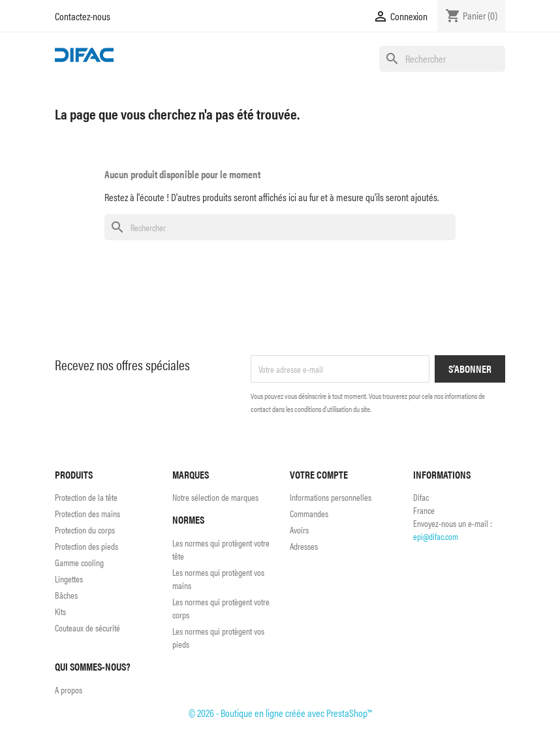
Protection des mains (87, 513)
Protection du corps (85, 530)
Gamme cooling (79, 562)
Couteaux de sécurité (87, 627)
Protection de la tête (86, 497)
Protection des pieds (86, 546)
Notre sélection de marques (215, 497)
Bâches (66, 595)
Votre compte (319, 474)
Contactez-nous (83, 16)
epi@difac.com (436, 536)
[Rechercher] (442, 59)
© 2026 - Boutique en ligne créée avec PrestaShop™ (280, 713)
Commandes (309, 513)
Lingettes (69, 579)
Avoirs (299, 530)
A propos (69, 690)
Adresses (304, 546)
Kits (60, 611)
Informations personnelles (331, 497)
